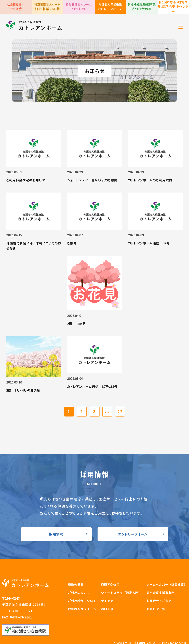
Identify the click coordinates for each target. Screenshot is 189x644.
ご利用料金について (82, 580)
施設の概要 (76, 564)
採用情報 (56, 513)
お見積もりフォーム (82, 588)
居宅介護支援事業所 (160, 572)
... (107, 391)
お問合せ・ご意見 (159, 580)
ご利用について (79, 572)
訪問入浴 (107, 588)
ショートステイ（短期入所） (121, 572)
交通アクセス (110, 564)
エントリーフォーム (133, 513)
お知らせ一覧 (156, 588)
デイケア (107, 580)
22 (120, 391)
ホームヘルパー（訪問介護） (167, 564)
